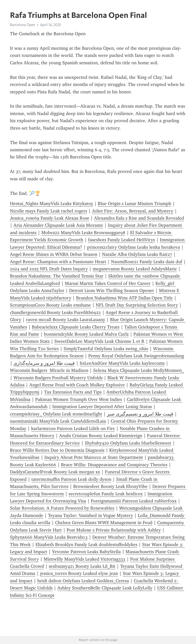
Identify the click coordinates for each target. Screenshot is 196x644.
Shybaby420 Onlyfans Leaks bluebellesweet (128, 443)
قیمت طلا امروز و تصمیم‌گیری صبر (140, 414)
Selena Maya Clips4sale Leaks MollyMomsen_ (139, 370)
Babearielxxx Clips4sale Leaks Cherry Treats (76, 327)
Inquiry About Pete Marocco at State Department (94, 457)
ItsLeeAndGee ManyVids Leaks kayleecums (122, 363)
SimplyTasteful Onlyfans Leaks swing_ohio (106, 349)
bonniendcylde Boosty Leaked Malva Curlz (86, 334)
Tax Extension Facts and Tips (73, 392)
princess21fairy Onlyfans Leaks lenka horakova (133, 247)
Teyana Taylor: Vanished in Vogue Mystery (90, 515)
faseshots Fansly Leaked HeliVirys (121, 240)
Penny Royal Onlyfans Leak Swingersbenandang (136, 356)
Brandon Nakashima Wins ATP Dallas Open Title (124, 298)
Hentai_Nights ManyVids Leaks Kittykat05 (51, 204)
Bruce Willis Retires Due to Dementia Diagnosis (57, 450)
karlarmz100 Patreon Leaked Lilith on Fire (73, 428)
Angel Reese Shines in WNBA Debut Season (54, 254)
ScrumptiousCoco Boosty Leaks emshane (50, 305)
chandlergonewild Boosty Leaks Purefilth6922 (55, 312)
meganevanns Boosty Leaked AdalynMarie (135, 269)
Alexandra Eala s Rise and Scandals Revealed (139, 218)
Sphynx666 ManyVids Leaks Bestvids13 (49, 537)
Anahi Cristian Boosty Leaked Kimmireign (101, 436)
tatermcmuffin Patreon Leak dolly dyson (71, 479)
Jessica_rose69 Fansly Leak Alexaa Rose (50, 218)
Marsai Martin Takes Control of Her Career (108, 283)
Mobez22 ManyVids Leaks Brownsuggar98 (83, 233)
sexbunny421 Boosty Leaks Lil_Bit (82, 566)
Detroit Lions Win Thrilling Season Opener (112, 291)
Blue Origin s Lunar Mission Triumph (134, 204)
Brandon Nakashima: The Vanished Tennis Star (57, 276)
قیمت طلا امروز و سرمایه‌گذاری (44, 363)
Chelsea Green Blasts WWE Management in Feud (104, 523)
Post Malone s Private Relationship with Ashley (114, 530)
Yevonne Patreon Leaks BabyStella (86, 552)
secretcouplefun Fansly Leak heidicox (106, 494)
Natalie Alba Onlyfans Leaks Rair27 (137, 254)
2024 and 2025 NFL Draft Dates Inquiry (49, 269)
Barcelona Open (23, 25)
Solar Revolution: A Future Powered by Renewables (62, 508)
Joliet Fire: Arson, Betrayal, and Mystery (133, 211)
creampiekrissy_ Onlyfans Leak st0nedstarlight (56, 414)
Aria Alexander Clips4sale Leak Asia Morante (58, 225)
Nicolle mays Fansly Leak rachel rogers (48, 211)
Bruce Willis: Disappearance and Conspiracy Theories (114, 465)
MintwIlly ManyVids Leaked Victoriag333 (84, 559)
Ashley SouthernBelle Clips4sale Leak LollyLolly (105, 588)
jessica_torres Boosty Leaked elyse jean (79, 573)
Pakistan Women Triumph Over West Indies (79, 399)
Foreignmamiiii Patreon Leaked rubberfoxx (134, 501)
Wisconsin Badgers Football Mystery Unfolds (58, 378)
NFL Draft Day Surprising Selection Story (137, 305)
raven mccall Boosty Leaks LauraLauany (66, 320)
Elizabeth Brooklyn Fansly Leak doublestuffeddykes (86, 545)
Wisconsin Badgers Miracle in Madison (49, 370)
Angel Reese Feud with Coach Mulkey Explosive (77, 385)
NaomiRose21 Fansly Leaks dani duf (147, 262)
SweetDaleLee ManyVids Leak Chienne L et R (99, 341)
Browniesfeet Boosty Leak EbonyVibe (110, 486)
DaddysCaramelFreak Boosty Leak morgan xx (55, 472)
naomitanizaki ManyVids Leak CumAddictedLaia (58, 421)
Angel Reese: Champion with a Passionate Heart (58, 262)
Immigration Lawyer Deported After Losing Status (102, 407)
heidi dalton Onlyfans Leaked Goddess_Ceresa (83, 581)
